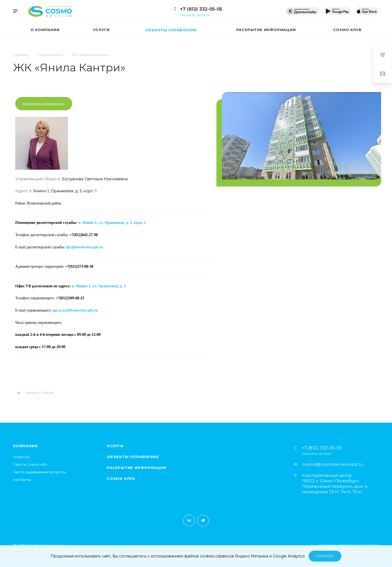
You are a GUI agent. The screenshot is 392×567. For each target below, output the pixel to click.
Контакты (22, 480)
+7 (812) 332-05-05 (201, 9)
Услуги (115, 446)
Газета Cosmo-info (30, 464)
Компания (25, 446)
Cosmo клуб (121, 478)
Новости (21, 457)
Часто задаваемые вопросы (39, 472)
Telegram (203, 521)
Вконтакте (189, 521)
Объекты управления (133, 457)
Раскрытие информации (44, 103)
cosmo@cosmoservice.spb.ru (332, 464)
